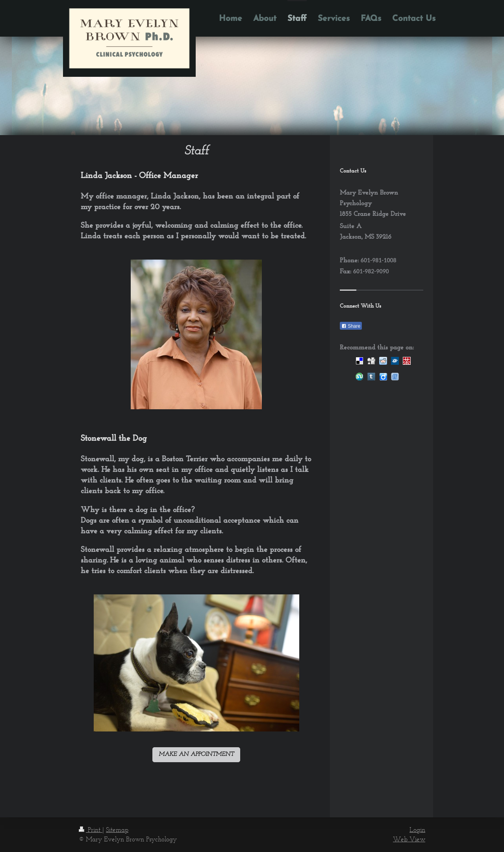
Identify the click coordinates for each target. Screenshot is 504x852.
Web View (409, 839)
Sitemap (117, 830)
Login (417, 830)
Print (91, 830)
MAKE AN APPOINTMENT (196, 755)
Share (351, 326)
